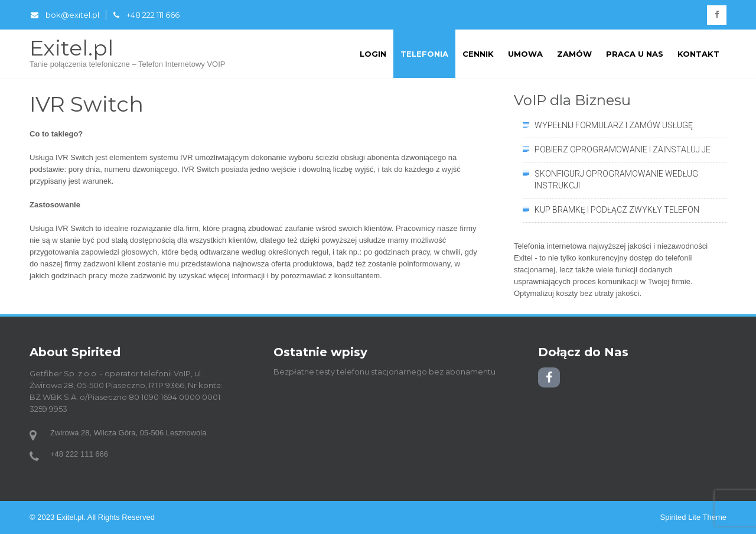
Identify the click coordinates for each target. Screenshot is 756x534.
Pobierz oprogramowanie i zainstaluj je (623, 149)
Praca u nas (635, 54)
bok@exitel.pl (65, 15)
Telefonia (424, 54)
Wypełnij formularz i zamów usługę (614, 125)
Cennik (478, 54)
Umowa (525, 54)
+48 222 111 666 (146, 15)
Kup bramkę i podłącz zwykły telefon (617, 210)
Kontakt (698, 54)
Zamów (574, 54)
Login (373, 54)
